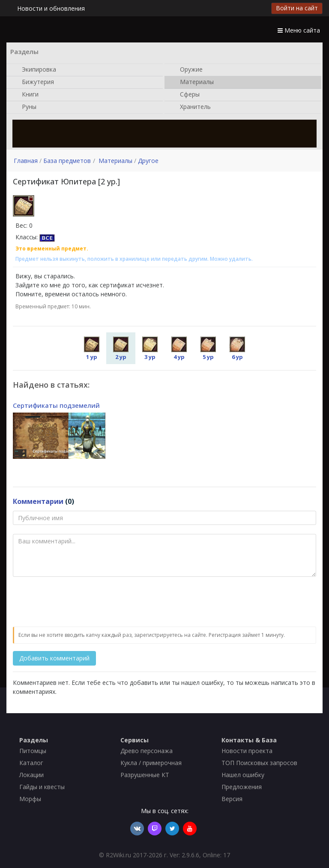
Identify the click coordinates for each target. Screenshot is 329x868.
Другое (148, 161)
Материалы (193, 82)
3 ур (150, 349)
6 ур (237, 349)
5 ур (208, 349)
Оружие (187, 70)
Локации (31, 775)
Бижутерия (34, 82)
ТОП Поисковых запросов (259, 763)
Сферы (185, 95)
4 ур (179, 349)
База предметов (67, 161)
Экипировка (35, 70)
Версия (232, 799)
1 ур (92, 349)
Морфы (30, 799)
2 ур (121, 349)
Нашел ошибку (243, 775)
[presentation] (78, 602)
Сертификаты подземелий (56, 405)
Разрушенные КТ (145, 775)
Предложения (242, 787)
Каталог (31, 763)
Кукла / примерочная (151, 763)
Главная (26, 161)
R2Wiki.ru (118, 855)
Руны (25, 107)
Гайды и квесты (42, 787)
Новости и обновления (51, 8)
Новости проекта (247, 751)
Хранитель (191, 107)
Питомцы (33, 751)
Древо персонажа (147, 751)
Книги (26, 95)
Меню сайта (299, 30)
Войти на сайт (297, 8)
